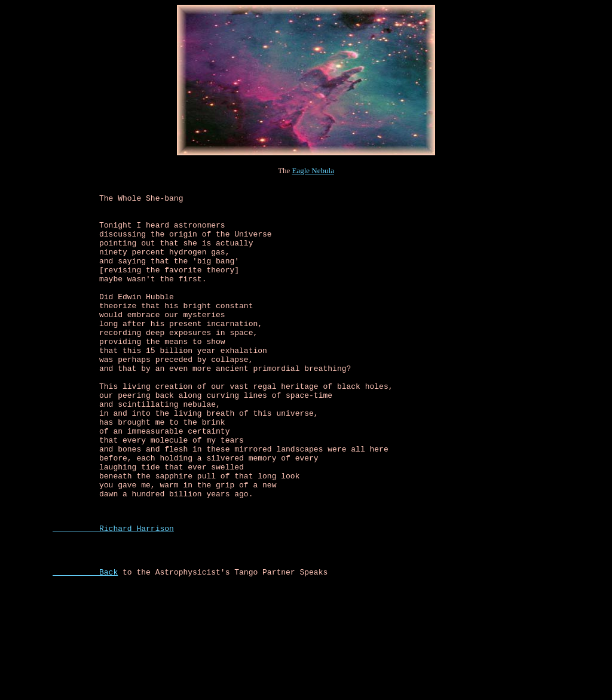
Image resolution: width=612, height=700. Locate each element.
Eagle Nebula (313, 171)
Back (85, 647)
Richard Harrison (113, 596)
